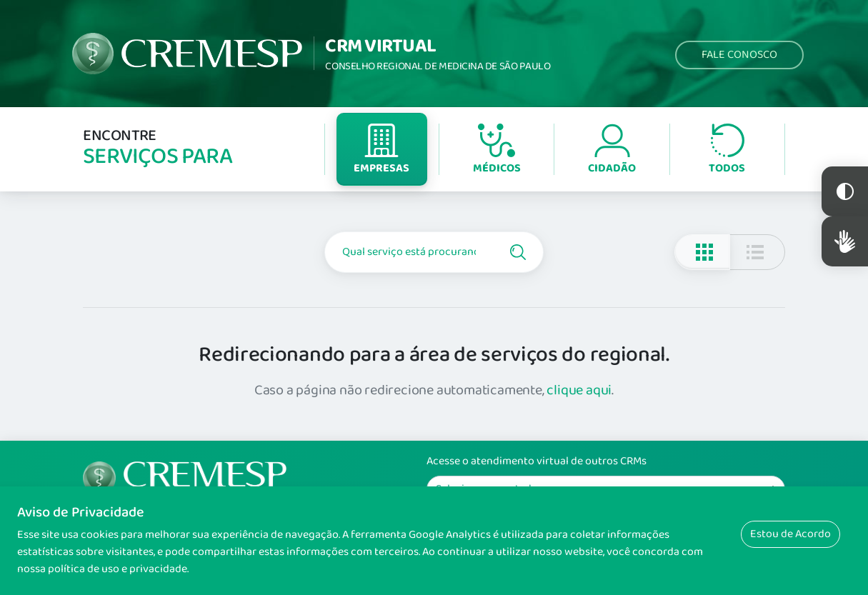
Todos (727, 150)
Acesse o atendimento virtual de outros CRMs (537, 461)
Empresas (381, 150)
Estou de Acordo (790, 534)
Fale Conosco (739, 55)
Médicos (497, 150)
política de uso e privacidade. (118, 569)
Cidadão (612, 150)
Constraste (845, 191)
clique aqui (579, 390)
